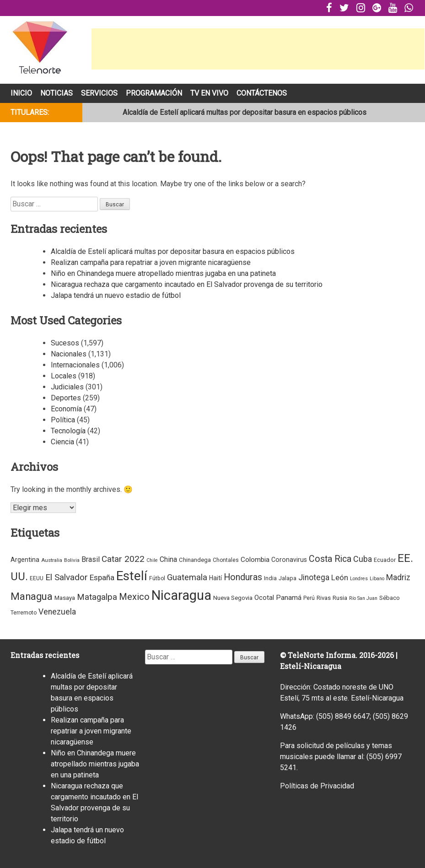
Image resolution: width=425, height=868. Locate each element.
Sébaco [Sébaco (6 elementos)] (390, 598)
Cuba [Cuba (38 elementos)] (363, 559)
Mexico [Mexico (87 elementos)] (134, 597)
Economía (66, 409)
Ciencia (62, 442)
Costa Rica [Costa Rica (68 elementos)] (330, 559)
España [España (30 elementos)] (102, 577)
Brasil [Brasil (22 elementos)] (91, 559)
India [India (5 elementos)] (270, 578)
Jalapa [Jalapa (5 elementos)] (288, 578)
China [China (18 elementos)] (168, 559)
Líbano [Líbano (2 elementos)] (377, 579)
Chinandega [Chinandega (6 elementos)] (195, 560)
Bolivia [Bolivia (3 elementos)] (72, 560)
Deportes (66, 398)
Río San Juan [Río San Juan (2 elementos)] (363, 598)
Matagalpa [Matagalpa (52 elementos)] (97, 597)
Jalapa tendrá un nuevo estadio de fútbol (116, 295)
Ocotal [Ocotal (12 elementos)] (264, 598)
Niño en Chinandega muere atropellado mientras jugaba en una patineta (163, 273)
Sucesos (65, 343)
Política (63, 420)
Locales (64, 376)
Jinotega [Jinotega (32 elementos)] (314, 577)
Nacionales (69, 354)
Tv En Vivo (209, 93)
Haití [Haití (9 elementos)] (215, 578)
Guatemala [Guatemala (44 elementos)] (187, 577)
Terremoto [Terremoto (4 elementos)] (24, 613)
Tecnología (68, 431)
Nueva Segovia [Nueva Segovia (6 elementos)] (233, 598)
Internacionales (75, 365)
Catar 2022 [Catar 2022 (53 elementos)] (123, 559)
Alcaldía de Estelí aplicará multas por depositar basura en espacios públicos (245, 112)
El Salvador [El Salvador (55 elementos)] (67, 577)
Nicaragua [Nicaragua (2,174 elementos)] (181, 595)
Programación (154, 93)
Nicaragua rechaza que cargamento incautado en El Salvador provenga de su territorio (187, 284)
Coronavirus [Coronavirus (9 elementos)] (289, 560)
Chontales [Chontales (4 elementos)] (226, 560)
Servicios (99, 93)
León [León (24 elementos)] (340, 578)
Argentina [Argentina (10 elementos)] (25, 560)
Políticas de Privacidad (317, 786)
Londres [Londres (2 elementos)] (359, 579)
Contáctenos (262, 93)
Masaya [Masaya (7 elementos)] (65, 598)
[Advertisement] (258, 49)
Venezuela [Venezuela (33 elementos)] (57, 612)
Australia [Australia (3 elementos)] (52, 560)
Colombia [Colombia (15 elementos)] (255, 560)
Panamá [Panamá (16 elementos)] (289, 598)
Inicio (21, 93)
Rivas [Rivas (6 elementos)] (324, 598)
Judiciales (67, 387)
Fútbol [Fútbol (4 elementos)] (157, 578)
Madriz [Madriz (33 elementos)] (398, 577)
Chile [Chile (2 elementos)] (152, 560)
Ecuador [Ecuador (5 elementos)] (385, 560)
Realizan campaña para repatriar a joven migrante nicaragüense (151, 262)
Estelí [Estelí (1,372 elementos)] (132, 576)
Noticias (56, 93)
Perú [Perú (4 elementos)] (309, 598)
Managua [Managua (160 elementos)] (32, 596)
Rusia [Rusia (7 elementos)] (340, 598)
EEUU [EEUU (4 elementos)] (37, 578)
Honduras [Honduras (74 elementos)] (243, 577)
